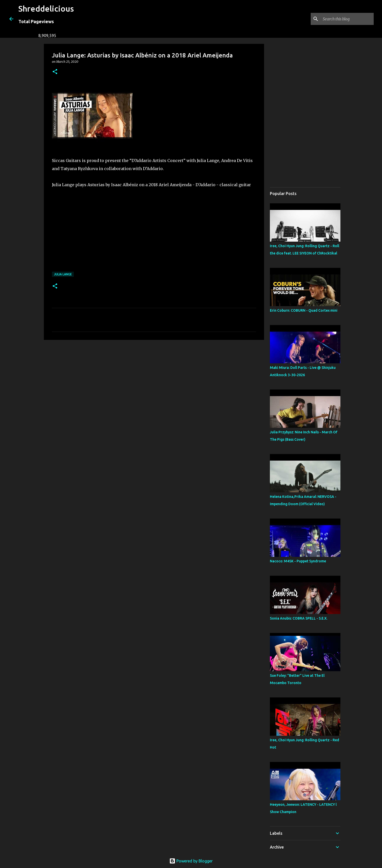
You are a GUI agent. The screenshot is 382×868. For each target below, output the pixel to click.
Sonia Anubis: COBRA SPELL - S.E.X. (299, 618)
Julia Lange (63, 274)
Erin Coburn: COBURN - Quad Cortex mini (304, 310)
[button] (55, 72)
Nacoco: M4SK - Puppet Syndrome (298, 561)
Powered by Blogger (191, 861)
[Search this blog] (347, 19)
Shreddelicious (46, 9)
